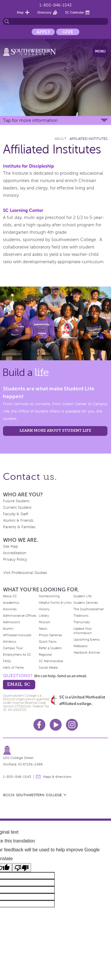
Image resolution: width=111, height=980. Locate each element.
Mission (45, 622)
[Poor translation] (22, 868)
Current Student (17, 508)
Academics (11, 603)
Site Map (11, 547)
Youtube (56, 725)
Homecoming (49, 596)
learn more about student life (55, 430)
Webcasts (81, 646)
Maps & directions (57, 777)
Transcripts (82, 622)
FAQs (7, 661)
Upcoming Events (87, 639)
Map (20, 12)
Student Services (86, 603)
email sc (19, 684)
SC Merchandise (51, 661)
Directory (44, 12)
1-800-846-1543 (55, 5)
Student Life (82, 596)
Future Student (16, 501)
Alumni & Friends (18, 521)
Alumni (8, 629)
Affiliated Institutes (89, 139)
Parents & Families (19, 527)
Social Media (48, 667)
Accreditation (15, 553)
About (61, 139)
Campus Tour (13, 648)
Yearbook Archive (87, 652)
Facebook (39, 725)
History (44, 609)
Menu (100, 51)
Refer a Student (50, 648)
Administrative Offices (20, 616)
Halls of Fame (13, 667)
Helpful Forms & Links (55, 603)
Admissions (12, 622)
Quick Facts (48, 642)
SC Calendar (75, 12)
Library (44, 616)
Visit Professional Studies (25, 573)
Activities (10, 609)
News (43, 629)
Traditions (81, 616)
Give (68, 32)
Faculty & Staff (16, 514)
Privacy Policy (15, 559)
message (38, 777)
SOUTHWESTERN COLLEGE (39, 795)
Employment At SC (17, 655)
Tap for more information (30, 120)
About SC (10, 596)
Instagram (72, 725)
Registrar (45, 655)
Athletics (10, 642)
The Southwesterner (89, 609)
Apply (43, 32)
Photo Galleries (50, 635)
